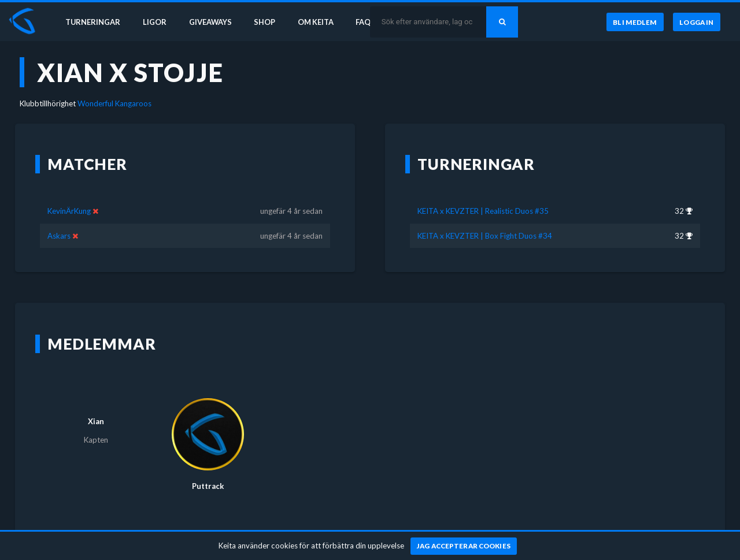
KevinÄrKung (69, 211)
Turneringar (94, 22)
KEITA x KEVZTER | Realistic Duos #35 (483, 211)
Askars (59, 236)
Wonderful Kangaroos (114, 103)
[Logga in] (697, 23)
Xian (96, 421)
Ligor (156, 22)
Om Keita (321, 22)
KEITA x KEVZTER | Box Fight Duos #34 (485, 236)
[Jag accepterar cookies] (464, 546)
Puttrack (208, 486)
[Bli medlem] (634, 23)
